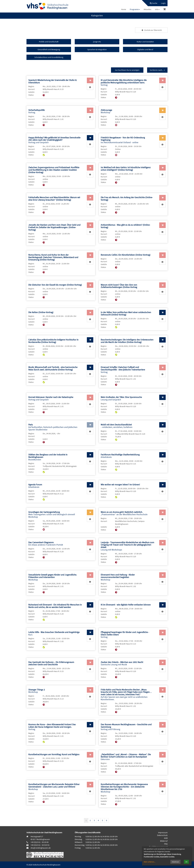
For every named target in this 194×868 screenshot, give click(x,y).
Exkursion (126, 757)
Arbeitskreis (120, 456)
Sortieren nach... (157, 70)
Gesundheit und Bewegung (49, 49)
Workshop (106, 111)
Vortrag (124, 83)
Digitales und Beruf (145, 49)
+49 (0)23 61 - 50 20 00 (40, 842)
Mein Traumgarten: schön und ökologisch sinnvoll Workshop (52, 514)
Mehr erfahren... (150, 862)
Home (124, 9)
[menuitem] (152, 3)
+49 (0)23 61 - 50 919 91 (40, 845)
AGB (166, 838)
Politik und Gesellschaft (49, 42)
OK (186, 862)
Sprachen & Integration (97, 49)
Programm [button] (135, 9)
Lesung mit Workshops (127, 546)
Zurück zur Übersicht (151, 30)
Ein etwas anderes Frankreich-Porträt (46, 544)
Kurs (54, 633)
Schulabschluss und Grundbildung (49, 57)
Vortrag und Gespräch (54, 140)
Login (163, 3)
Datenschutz (162, 835)
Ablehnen (175, 862)
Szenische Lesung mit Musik (122, 663)
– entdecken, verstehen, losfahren (117, 426)
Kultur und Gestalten (145, 42)
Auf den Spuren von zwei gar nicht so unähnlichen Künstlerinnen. (126, 694)
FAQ (166, 844)
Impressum (163, 832)
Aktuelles (147, 9)
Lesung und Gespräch (121, 398)
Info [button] (157, 9)
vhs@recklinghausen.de (40, 848)
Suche (154, 3)
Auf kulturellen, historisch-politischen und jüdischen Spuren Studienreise (53, 427)
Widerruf (164, 841)
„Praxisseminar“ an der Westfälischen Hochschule (124, 513)
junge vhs (97, 42)
